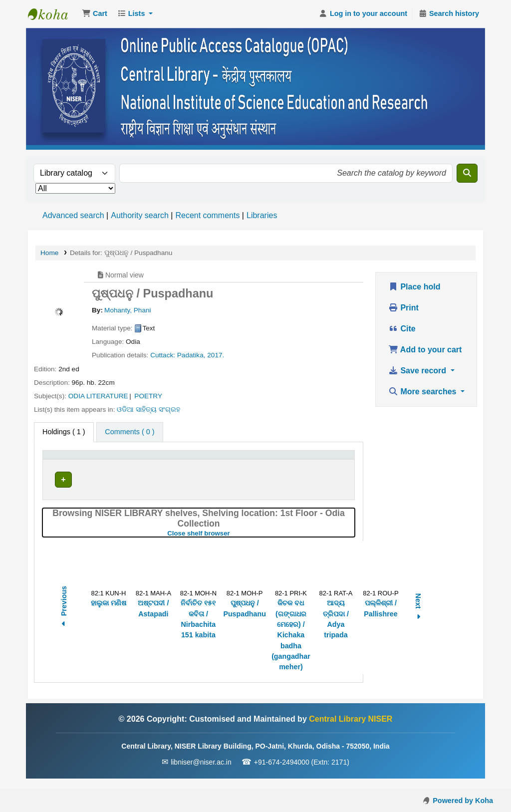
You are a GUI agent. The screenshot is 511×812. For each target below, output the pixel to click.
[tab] (129, 432)
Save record (418, 371)
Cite (402, 329)
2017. (216, 355)
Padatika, (191, 355)
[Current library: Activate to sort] (147, 460)
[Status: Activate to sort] (286, 460)
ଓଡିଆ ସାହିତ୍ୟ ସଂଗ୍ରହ (148, 409)
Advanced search (73, 215)
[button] (95, 14)
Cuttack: (163, 355)
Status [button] (280, 460)
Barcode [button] (325, 460)
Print (403, 308)
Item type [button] (63, 460)
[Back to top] (481, 781)
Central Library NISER (53, 14)
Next (418, 619)
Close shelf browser (232, 544)
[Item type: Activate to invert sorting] (76, 460)
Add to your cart (425, 350)
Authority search (140, 215)
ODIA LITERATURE (98, 396)
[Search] (467, 173)
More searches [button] (423, 392)
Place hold (414, 287)
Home (49, 253)
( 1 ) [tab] (64, 432)
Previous (64, 619)
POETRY (148, 396)
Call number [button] (210, 460)
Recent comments (207, 215)
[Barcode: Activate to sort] (331, 460)
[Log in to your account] (363, 14)
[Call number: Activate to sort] (225, 460)
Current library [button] (138, 460)
